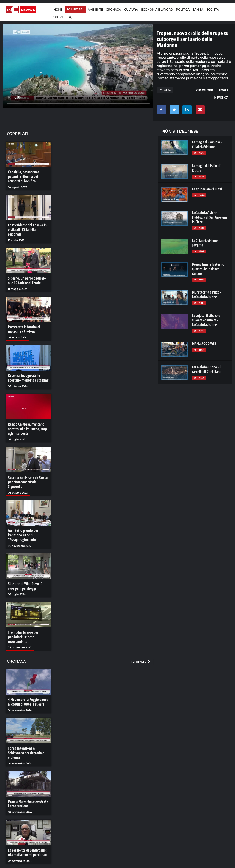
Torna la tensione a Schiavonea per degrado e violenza (26, 753)
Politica (183, 10)
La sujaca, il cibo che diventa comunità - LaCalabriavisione (206, 320)
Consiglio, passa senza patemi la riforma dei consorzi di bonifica (24, 176)
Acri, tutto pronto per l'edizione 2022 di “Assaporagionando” (23, 535)
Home (58, 10)
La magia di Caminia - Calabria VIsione (207, 144)
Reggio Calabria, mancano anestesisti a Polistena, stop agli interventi (27, 429)
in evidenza (221, 97)
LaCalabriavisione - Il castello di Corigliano (207, 369)
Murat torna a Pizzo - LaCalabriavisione (207, 294)
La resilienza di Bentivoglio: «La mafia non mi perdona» (27, 852)
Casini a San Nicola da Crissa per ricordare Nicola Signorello (28, 482)
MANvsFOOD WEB (204, 343)
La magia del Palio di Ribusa (206, 168)
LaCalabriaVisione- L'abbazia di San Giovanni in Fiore (210, 217)
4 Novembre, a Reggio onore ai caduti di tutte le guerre (28, 702)
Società (213, 10)
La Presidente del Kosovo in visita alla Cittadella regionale (27, 230)
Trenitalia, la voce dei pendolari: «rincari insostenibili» (23, 637)
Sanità (198, 10)
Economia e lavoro (157, 10)
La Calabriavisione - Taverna (206, 243)
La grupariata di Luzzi (207, 189)
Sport (58, 17)
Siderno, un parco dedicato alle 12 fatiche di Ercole (27, 280)
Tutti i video (141, 662)
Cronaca (113, 10)
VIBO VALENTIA (205, 90)
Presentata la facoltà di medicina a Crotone (24, 329)
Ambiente (95, 10)
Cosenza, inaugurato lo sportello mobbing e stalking (28, 378)
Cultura (131, 10)
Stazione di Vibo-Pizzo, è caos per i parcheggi (25, 586)
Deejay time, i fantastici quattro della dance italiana (208, 269)
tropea (224, 90)
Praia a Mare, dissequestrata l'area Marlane (28, 804)
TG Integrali (76, 9)
